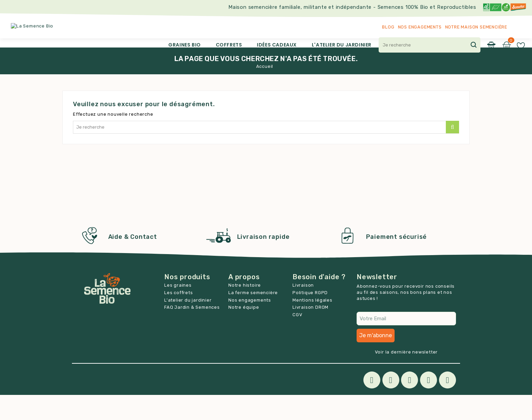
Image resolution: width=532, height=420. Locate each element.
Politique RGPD (310, 318)
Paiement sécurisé (397, 262)
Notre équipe (244, 332)
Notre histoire (245, 310)
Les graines (178, 310)
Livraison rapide (263, 262)
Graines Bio (185, 45)
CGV (297, 340)
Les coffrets (179, 318)
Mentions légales (312, 325)
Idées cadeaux (277, 45)
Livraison (303, 310)
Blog (388, 27)
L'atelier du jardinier (342, 45)
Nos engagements (420, 27)
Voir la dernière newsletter (406, 377)
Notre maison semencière (476, 27)
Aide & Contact (133, 262)
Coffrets (229, 45)
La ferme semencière (253, 318)
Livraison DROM (310, 332)
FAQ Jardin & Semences (192, 332)
